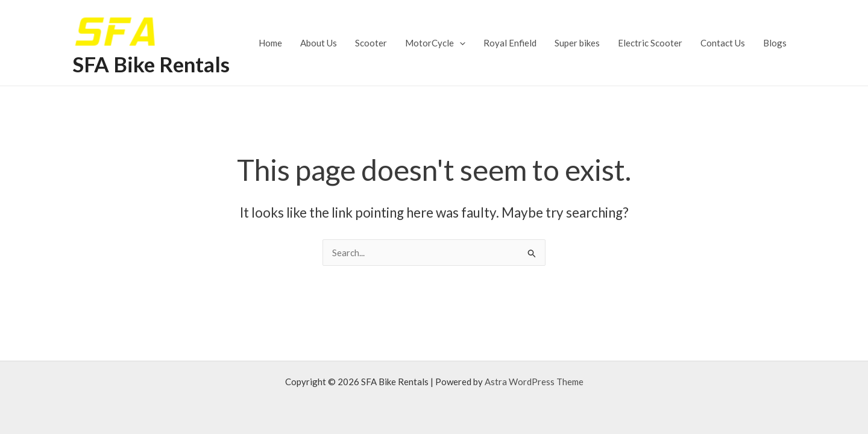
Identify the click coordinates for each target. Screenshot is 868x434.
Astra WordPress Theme (534, 382)
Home (270, 43)
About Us (319, 43)
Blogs (775, 43)
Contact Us (723, 43)
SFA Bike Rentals (151, 64)
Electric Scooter (650, 43)
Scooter (371, 43)
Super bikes (577, 43)
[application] (460, 43)
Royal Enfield (510, 43)
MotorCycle (435, 43)
